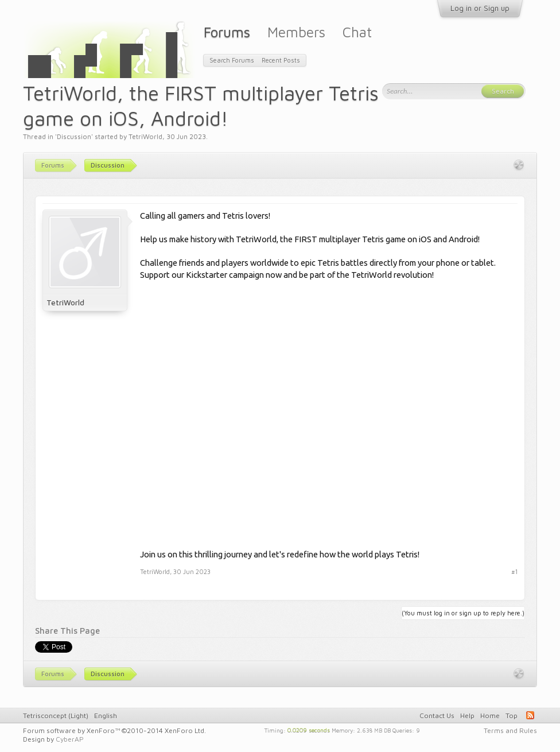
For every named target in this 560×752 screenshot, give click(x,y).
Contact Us (437, 716)
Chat (357, 32)
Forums (227, 32)
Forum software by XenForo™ (114, 730)
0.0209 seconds (309, 730)
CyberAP (70, 739)
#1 (514, 571)
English (106, 716)
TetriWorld (145, 136)
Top (512, 716)
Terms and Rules (510, 730)
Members (296, 32)
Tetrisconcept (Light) (56, 716)
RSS (530, 715)
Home (490, 716)
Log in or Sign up (480, 8)
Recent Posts (281, 60)
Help (467, 716)
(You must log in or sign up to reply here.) (463, 613)
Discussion (74, 136)
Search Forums (232, 60)
